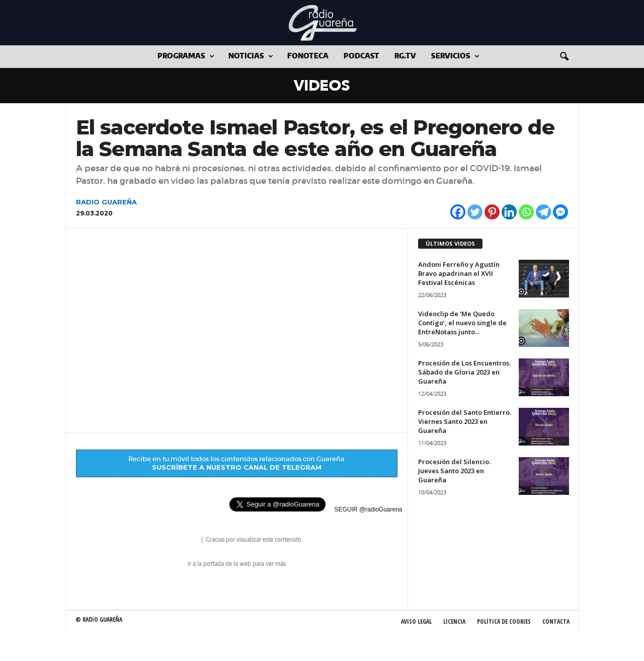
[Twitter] (475, 212)
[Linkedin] (509, 212)
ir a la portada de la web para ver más (237, 564)
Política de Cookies (504, 621)
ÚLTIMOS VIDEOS (450, 243)
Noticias (251, 57)
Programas (186, 57)
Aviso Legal (416, 621)
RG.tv (405, 56)
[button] (564, 57)
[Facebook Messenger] (560, 212)
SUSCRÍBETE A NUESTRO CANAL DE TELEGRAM (237, 467)
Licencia (454, 621)
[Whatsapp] (526, 212)
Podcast (361, 56)
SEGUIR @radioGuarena (369, 509)
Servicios (455, 57)
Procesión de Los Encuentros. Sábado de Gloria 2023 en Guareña (464, 372)
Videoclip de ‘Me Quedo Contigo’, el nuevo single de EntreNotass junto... (462, 323)
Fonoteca (308, 56)
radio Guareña (186, 540)
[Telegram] (543, 212)
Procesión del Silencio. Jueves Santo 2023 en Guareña (454, 471)
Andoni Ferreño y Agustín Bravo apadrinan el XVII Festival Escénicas (459, 273)
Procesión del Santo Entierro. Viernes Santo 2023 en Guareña (465, 421)
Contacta (556, 621)
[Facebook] (458, 212)
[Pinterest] (492, 212)
